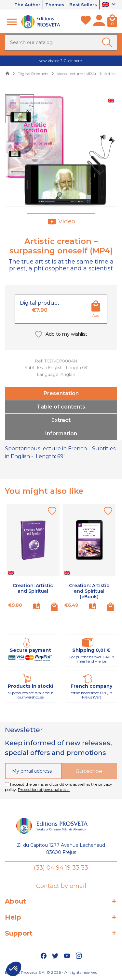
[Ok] (108, 42)
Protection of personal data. (44, 789)
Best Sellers (83, 5)
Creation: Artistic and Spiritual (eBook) (89, 591)
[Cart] (112, 22)
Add (96, 315)
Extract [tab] (61, 420)
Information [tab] (61, 434)
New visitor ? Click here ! (61, 61)
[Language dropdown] (109, 5)
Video (67, 221)
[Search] (61, 42)
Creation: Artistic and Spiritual (33, 588)
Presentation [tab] (61, 393)
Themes (55, 5)
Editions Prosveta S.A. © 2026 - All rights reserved (51, 972)
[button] (14, 969)
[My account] (99, 22)
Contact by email (61, 886)
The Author (27, 5)
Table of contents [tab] (61, 407)
